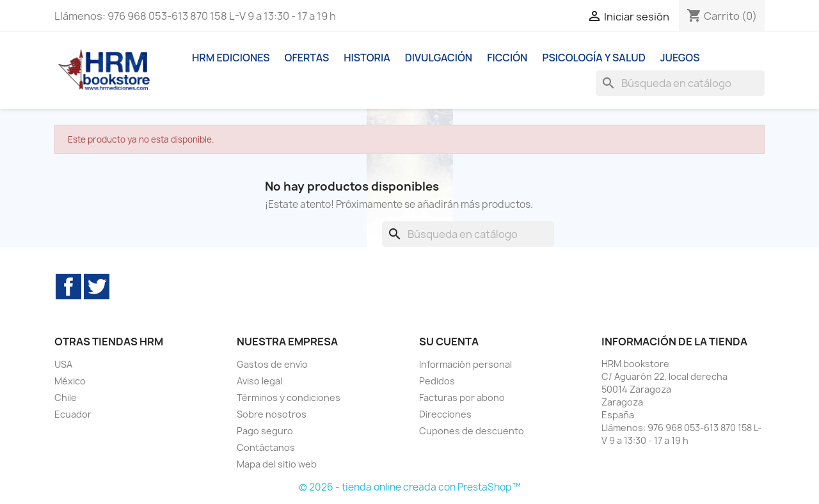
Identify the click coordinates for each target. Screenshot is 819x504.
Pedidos (437, 381)
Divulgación (439, 58)
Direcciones (445, 414)
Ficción (507, 58)
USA (63, 364)
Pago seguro (265, 431)
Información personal (465, 364)
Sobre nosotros (272, 414)
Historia (367, 58)
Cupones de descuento (472, 431)
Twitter (97, 287)
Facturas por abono (462, 398)
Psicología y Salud (593, 58)
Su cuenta (449, 342)
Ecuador (73, 414)
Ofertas (307, 58)
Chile (66, 398)
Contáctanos (266, 447)
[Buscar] (680, 83)
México (70, 381)
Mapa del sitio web (277, 464)
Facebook (68, 287)
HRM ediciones (231, 58)
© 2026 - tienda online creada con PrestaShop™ (410, 487)
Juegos (680, 58)
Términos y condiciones (289, 398)
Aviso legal (259, 381)
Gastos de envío (272, 364)
